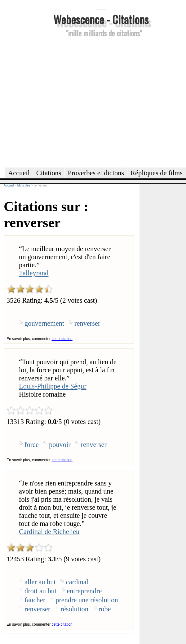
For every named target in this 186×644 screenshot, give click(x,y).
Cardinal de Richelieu (49, 532)
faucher (35, 600)
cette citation (62, 339)
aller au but (40, 582)
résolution (74, 609)
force (32, 445)
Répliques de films (157, 173)
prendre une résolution (87, 600)
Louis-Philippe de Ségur (53, 386)
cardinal (77, 582)
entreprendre (84, 591)
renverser (87, 323)
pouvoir (60, 445)
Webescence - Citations (101, 19)
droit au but (40, 591)
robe (105, 609)
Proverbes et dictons (96, 173)
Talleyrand (34, 273)
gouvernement (44, 323)
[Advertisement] (58, 101)
